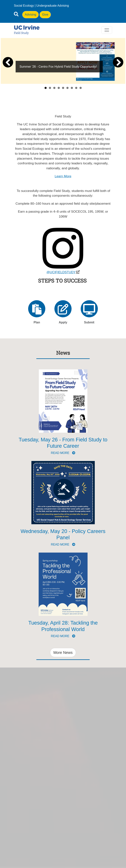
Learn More (63, 176)
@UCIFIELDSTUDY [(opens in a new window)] (61, 272)
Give (45, 15)
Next (118, 62)
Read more (63, 453)
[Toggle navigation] (107, 30)
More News (63, 653)
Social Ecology (24, 6)
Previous (8, 62)
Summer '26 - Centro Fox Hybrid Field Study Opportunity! (58, 67)
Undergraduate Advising (53, 6)
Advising (30, 15)
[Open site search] (16, 15)
